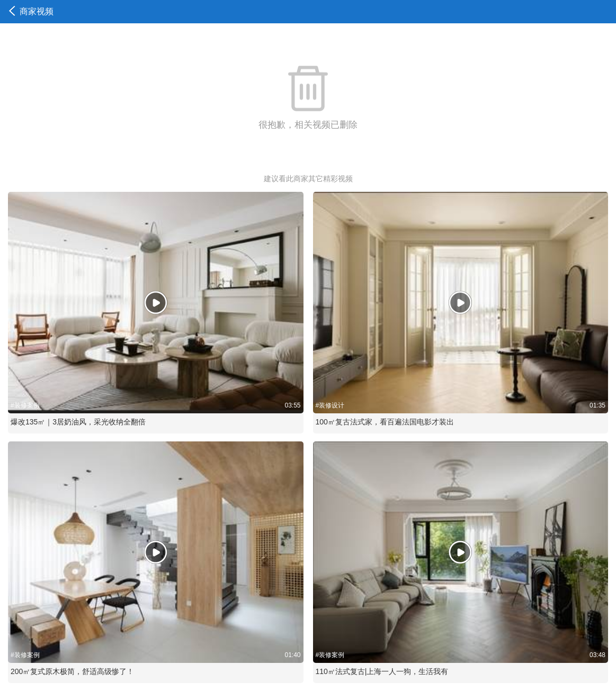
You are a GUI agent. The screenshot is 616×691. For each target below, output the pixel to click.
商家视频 (31, 11)
